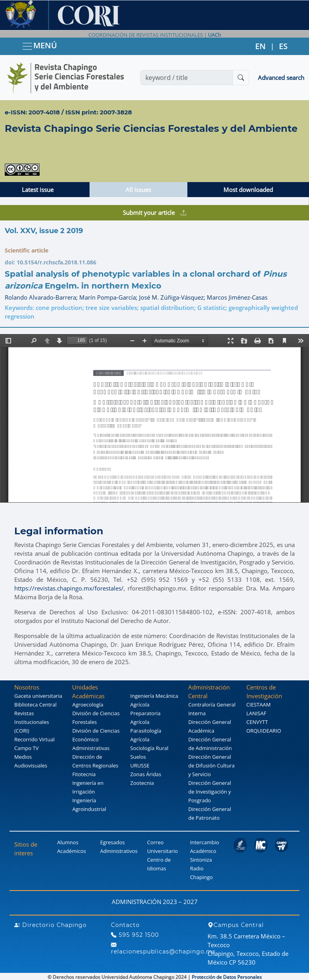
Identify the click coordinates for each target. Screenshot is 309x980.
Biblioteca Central (35, 705)
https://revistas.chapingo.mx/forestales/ (69, 588)
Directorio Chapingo (51, 925)
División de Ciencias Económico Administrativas (96, 739)
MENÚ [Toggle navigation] (39, 46)
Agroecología (88, 705)
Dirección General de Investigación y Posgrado (210, 792)
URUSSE (140, 765)
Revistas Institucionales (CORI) (32, 722)
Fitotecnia (84, 774)
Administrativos (119, 851)
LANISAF (256, 713)
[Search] (187, 78)
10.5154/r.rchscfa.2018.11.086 (56, 262)
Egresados (113, 842)
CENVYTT (257, 722)
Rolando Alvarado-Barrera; (42, 297)
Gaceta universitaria (38, 696)
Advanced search (281, 78)
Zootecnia (142, 783)
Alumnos (68, 842)
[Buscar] (241, 78)
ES (283, 46)
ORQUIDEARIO (264, 731)
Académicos (71, 851)
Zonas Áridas (146, 774)
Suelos (138, 757)
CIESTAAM (258, 705)
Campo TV (27, 748)
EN (260, 46)
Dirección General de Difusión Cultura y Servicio (211, 765)
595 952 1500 (135, 935)
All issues (138, 190)
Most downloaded (248, 190)
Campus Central (236, 925)
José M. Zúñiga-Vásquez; (173, 297)
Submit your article (154, 213)
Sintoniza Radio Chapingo (201, 868)
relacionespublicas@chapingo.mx (163, 948)
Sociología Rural (149, 748)
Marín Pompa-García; (109, 297)
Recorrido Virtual (34, 739)
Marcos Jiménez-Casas (237, 297)
